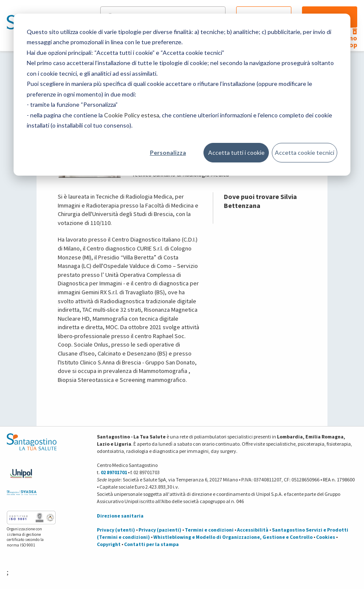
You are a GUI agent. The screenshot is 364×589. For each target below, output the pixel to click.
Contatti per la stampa (151, 544)
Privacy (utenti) (116, 530)
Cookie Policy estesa (132, 115)
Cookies (326, 537)
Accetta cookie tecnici (305, 152)
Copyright (109, 544)
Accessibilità (253, 530)
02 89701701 (114, 472)
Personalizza (168, 152)
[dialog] (182, 95)
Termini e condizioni (209, 530)
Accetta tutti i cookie (236, 152)
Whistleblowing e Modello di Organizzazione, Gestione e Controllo (233, 537)
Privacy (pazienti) (160, 530)
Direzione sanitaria (120, 516)
